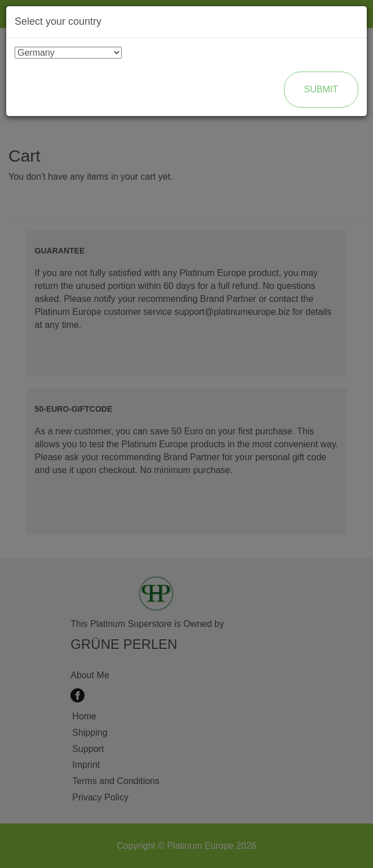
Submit (321, 89)
